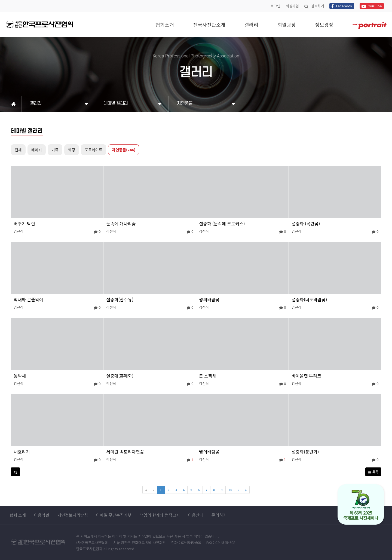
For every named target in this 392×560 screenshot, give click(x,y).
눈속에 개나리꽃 (121, 224)
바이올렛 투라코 (306, 376)
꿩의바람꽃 (209, 299)
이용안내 (196, 515)
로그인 (275, 6)
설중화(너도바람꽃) (309, 299)
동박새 (20, 376)
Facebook (342, 6)
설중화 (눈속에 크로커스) (222, 224)
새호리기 (22, 452)
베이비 (37, 150)
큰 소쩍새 (208, 376)
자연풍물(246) (124, 150)
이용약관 (42, 515)
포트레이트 (94, 150)
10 (230, 490)
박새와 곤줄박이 (28, 299)
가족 (55, 150)
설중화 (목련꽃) (306, 224)
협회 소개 (18, 515)
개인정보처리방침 (73, 515)
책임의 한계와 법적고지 (160, 515)
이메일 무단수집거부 (114, 515)
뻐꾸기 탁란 (24, 224)
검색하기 (314, 6)
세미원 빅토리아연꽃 (125, 452)
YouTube (372, 6)
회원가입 (292, 6)
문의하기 (219, 515)
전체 (18, 150)
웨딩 (72, 150)
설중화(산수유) (120, 299)
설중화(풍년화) (305, 452)
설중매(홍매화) (120, 376)
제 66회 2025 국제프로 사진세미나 (361, 505)
